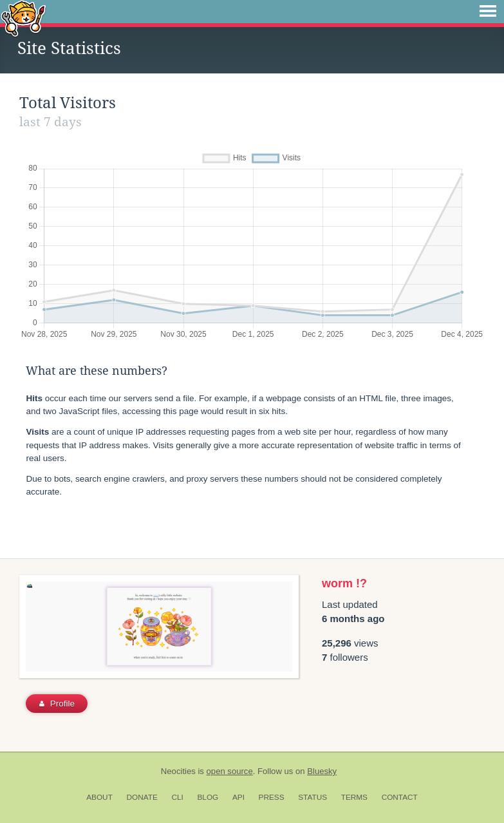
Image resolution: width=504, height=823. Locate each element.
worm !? (344, 583)
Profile (57, 704)
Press (272, 797)
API (238, 797)
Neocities (178, 771)
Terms (354, 797)
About (99, 797)
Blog (208, 797)
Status (313, 797)
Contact (400, 797)
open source (230, 771)
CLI (177, 797)
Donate (142, 797)
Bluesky (322, 771)
